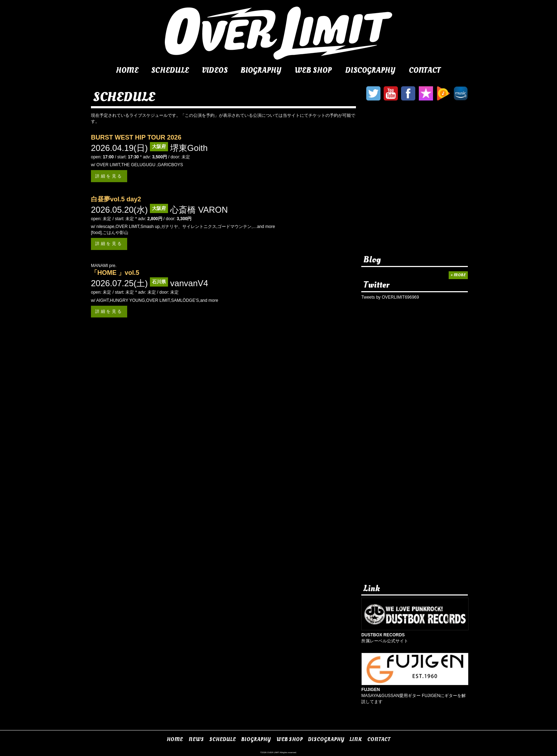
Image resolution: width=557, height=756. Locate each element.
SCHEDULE (170, 70)
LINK (356, 739)
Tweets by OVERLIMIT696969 (390, 297)
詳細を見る (109, 176)
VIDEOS (215, 70)
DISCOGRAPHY (370, 70)
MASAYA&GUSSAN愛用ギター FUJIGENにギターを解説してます (415, 693)
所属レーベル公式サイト (415, 635)
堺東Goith (189, 148)
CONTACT (425, 70)
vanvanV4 (189, 283)
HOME (127, 70)
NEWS (196, 739)
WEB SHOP (313, 70)
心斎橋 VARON (199, 210)
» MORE (458, 275)
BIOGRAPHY (261, 70)
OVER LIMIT (273, 752)
